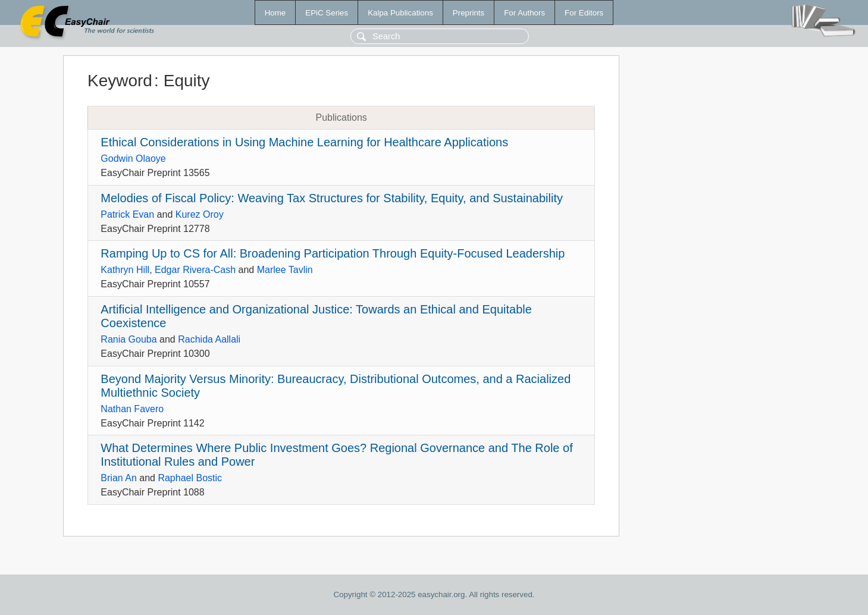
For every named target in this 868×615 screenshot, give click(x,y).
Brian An (118, 478)
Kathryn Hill (125, 270)
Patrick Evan (127, 214)
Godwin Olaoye (133, 159)
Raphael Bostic (190, 478)
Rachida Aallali (209, 339)
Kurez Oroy (200, 214)
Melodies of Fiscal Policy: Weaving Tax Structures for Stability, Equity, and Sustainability (332, 198)
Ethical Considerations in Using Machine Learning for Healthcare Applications (304, 142)
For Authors (524, 13)
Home (275, 13)
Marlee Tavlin (285, 270)
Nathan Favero (132, 409)
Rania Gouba (129, 339)
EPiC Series (327, 13)
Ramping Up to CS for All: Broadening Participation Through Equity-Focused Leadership (333, 253)
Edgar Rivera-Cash (195, 270)
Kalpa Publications (400, 13)
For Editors (584, 13)
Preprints (469, 13)
